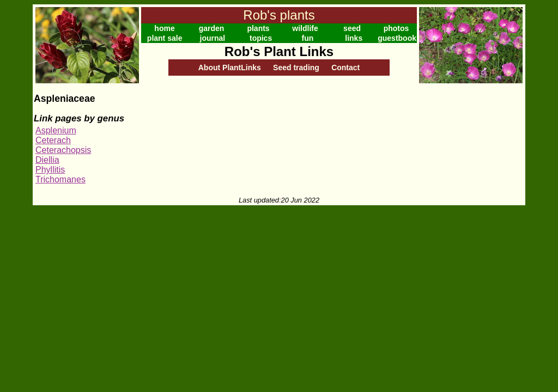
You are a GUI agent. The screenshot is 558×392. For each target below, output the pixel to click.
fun (308, 38)
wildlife (305, 28)
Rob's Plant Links (279, 51)
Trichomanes (60, 179)
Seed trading (296, 68)
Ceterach (53, 140)
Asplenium (56, 130)
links (354, 38)
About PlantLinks (230, 68)
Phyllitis (50, 170)
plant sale (165, 38)
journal (213, 38)
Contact (345, 68)
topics (261, 38)
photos (396, 28)
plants (258, 28)
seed (352, 28)
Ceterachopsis (63, 150)
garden (212, 28)
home (164, 28)
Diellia (47, 160)
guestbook (397, 38)
